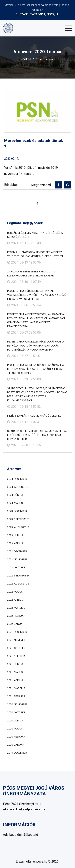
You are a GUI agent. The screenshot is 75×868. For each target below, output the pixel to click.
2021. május (15, 672)
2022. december (17, 551)
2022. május (15, 592)
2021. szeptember (18, 656)
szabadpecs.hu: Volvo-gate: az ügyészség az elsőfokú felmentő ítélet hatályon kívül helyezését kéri (37, 435)
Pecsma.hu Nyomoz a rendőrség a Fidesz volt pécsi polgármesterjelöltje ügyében (35, 254)
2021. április (15, 680)
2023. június (15, 535)
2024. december (17, 479)
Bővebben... (12, 185)
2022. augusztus (18, 584)
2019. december (17, 753)
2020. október (16, 712)
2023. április (15, 543)
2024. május (15, 503)
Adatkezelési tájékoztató (20, 835)
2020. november (17, 704)
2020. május (15, 729)
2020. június (15, 721)
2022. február (16, 616)
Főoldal (26, 59)
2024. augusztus (18, 487)
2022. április (15, 600)
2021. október (16, 648)
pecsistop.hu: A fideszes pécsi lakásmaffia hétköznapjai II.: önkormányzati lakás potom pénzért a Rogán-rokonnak (36, 346)
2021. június (15, 664)
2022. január (16, 624)
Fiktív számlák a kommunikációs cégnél (34, 416)
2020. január (16, 745)
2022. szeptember (18, 576)
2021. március (16, 688)
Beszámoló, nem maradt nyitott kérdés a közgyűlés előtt (35, 235)
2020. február (16, 737)
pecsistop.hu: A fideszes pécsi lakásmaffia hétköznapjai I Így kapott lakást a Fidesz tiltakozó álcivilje (36, 369)
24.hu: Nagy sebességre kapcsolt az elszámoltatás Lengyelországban (31, 274)
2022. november (17, 559)
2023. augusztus (18, 527)
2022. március (16, 608)
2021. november (17, 640)
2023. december (17, 511)
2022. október (16, 567)
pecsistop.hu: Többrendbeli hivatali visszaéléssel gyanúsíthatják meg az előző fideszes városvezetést (37, 295)
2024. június (15, 495)
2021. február (16, 696)
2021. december (17, 632)
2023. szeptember (18, 519)
